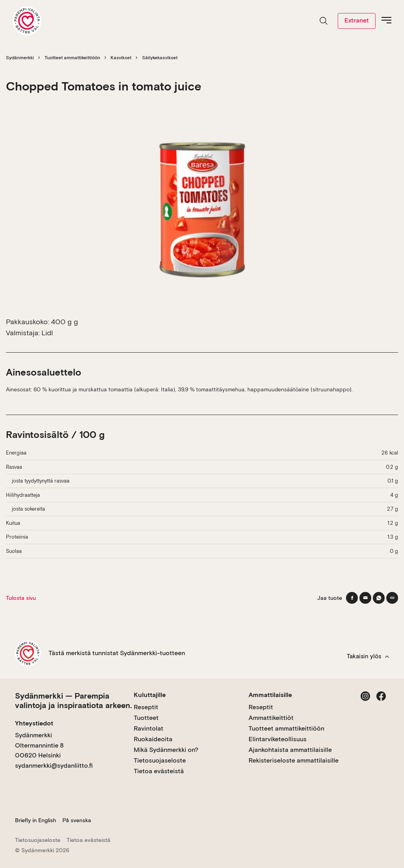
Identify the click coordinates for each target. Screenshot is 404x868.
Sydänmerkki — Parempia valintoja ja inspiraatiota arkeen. (73, 701)
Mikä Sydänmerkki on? (166, 750)
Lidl (47, 333)
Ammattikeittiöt (271, 718)
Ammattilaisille (270, 695)
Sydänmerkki (20, 58)
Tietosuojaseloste (160, 760)
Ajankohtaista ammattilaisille (290, 750)
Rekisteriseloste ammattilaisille (294, 760)
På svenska (77, 820)
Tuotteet (146, 718)
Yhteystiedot (34, 723)
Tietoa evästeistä (159, 771)
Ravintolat (149, 728)
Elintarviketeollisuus (278, 739)
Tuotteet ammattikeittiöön (72, 58)
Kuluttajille (150, 695)
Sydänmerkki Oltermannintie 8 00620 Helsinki (39, 745)
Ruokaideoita (153, 739)
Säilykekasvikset (160, 58)
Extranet (357, 20)
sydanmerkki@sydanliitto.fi (54, 766)
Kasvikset (121, 58)
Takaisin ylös (368, 656)
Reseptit (146, 707)
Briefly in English (36, 820)
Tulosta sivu (21, 598)
